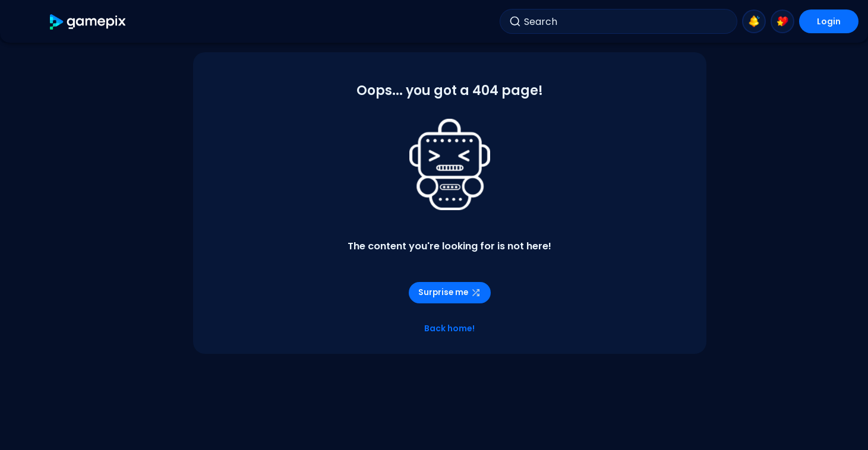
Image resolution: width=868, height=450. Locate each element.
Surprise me (450, 292)
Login (829, 21)
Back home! (449, 328)
